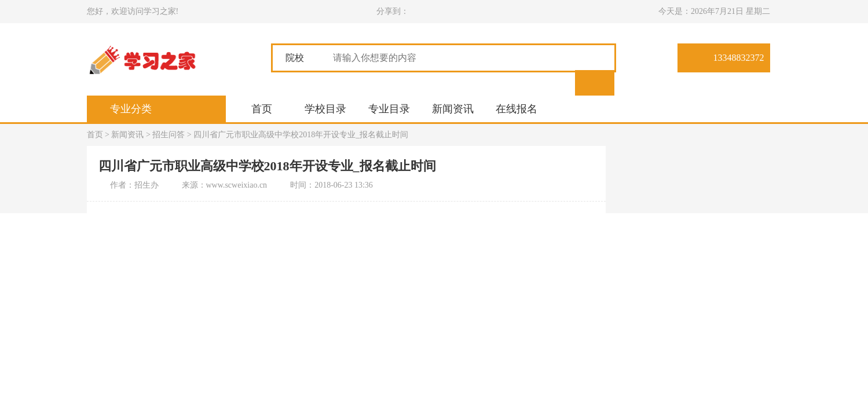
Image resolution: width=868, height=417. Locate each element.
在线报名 (517, 109)
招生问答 (169, 135)
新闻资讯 (453, 109)
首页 (262, 109)
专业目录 (389, 109)
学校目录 (325, 109)
